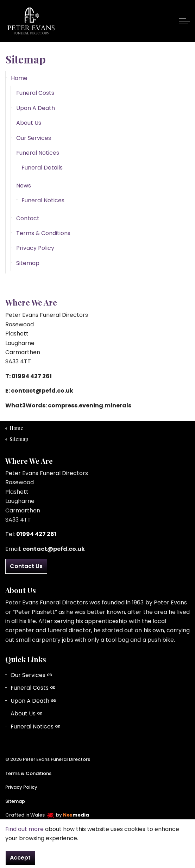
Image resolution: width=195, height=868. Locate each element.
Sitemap (28, 263)
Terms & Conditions (43, 233)
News (24, 186)
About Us (29, 123)
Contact (28, 218)
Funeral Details (42, 168)
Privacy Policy (35, 248)
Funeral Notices (38, 153)
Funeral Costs (35, 93)
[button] (97, 848)
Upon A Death (36, 108)
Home (19, 78)
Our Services (34, 138)
